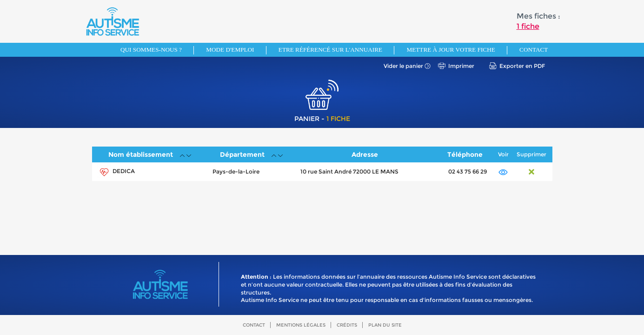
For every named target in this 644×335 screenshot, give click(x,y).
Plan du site (385, 325)
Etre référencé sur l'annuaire (330, 50)
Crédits (347, 325)
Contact (534, 50)
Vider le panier (403, 66)
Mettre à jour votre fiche (451, 50)
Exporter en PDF (522, 66)
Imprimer (461, 66)
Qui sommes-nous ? (151, 50)
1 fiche (528, 26)
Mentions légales (301, 325)
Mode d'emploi (230, 50)
